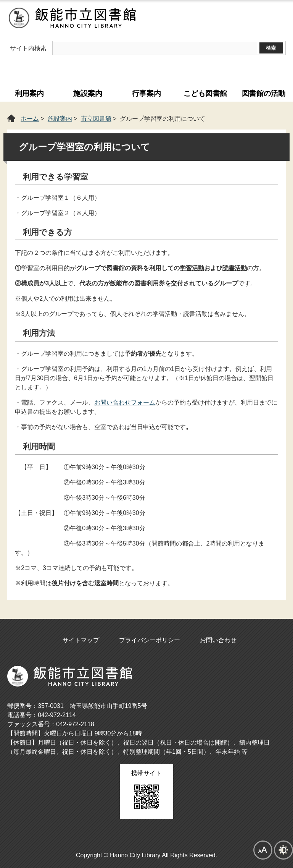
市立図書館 (96, 119)
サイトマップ (81, 640)
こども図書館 (205, 93)
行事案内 (146, 93)
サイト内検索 (28, 48)
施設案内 (88, 93)
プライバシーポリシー (150, 640)
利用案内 (29, 93)
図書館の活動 (264, 93)
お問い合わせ (218, 640)
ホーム (30, 119)
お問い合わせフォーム (125, 402)
